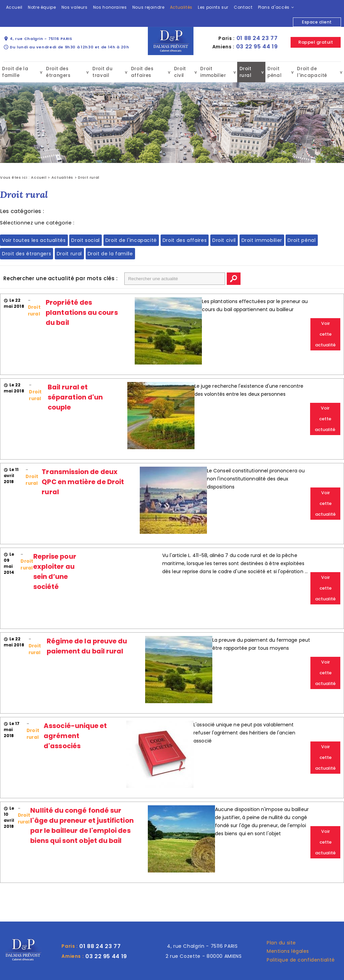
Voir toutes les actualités (34, 240)
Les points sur (213, 7)
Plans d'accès (274, 7)
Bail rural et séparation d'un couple (75, 397)
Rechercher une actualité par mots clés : (61, 278)
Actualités (181, 7)
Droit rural (245, 72)
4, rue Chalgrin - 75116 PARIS (38, 39)
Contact (243, 7)
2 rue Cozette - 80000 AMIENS (204, 956)
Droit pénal (274, 72)
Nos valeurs (75, 7)
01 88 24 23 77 (257, 38)
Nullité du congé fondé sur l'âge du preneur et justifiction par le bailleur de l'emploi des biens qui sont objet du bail (81, 825)
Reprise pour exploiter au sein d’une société (54, 571)
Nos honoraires (110, 7)
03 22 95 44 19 (257, 47)
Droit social (85, 240)
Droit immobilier (212, 72)
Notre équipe (42, 7)
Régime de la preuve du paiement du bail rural (87, 646)
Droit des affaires (142, 72)
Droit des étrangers (58, 72)
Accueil (14, 7)
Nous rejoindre (148, 7)
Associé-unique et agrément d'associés (75, 735)
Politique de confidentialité (301, 960)
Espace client (317, 22)
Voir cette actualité (325, 334)
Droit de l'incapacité (311, 72)
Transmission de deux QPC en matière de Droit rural (82, 481)
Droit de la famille (14, 72)
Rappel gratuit (316, 42)
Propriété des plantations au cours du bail (81, 312)
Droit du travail (102, 72)
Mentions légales (288, 951)
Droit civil (180, 72)
